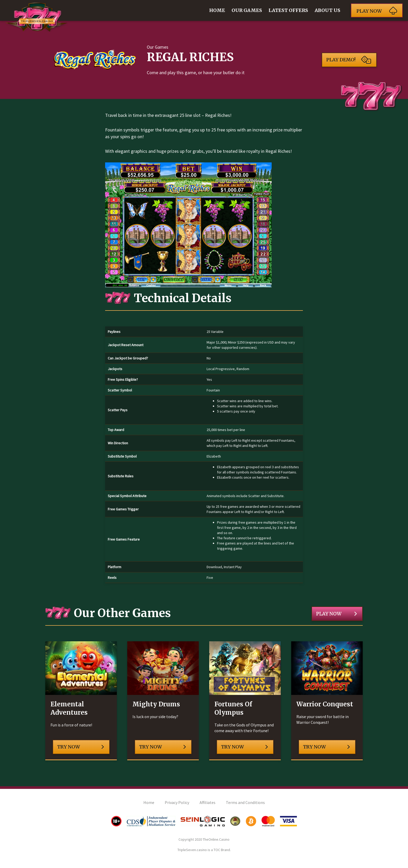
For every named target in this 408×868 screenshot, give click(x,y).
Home (217, 10)
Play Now (337, 614)
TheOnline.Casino (216, 839)
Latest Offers (288, 10)
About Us (327, 10)
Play (377, 10)
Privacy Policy (177, 802)
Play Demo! (349, 60)
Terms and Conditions (245, 802)
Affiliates (208, 802)
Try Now (81, 747)
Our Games (247, 10)
